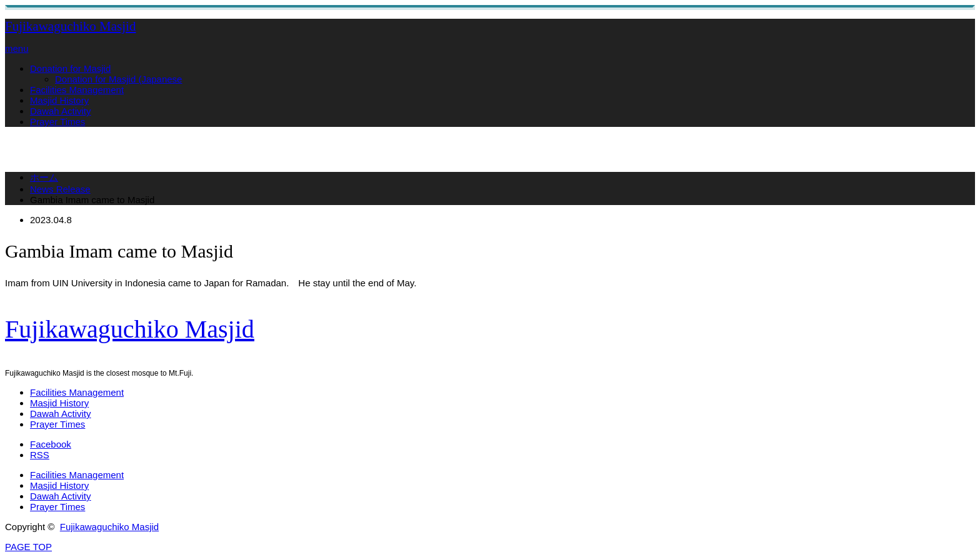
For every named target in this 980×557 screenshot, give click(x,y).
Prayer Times (57, 122)
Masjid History (59, 100)
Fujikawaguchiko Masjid (70, 26)
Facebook (51, 444)
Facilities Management (77, 90)
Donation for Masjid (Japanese (118, 79)
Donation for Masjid (70, 68)
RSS (40, 455)
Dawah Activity (61, 111)
